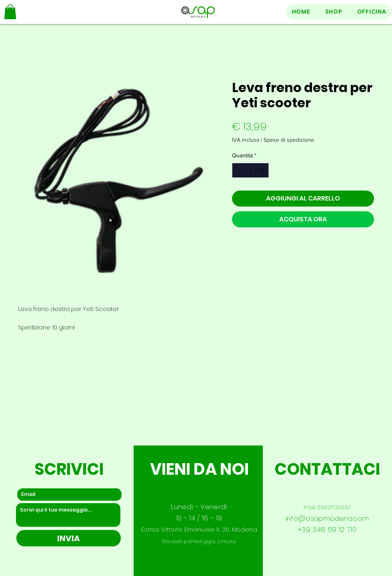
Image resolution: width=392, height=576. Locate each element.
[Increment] (263, 170)
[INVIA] (69, 538)
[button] (10, 12)
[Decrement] (238, 170)
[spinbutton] (250, 170)
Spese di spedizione (289, 140)
